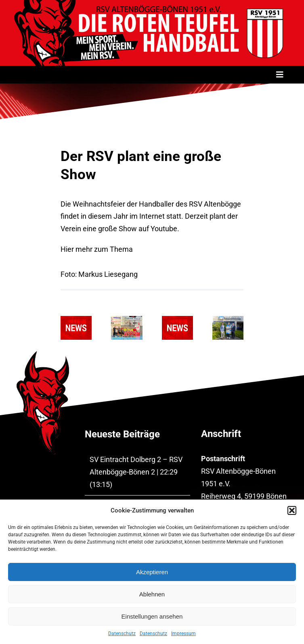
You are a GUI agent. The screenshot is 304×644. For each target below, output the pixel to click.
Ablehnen (152, 594)
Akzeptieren (152, 572)
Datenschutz (122, 634)
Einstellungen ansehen (152, 616)
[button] (292, 510)
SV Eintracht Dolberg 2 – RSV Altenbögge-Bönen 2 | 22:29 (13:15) (136, 472)
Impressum (183, 634)
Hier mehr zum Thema (97, 249)
